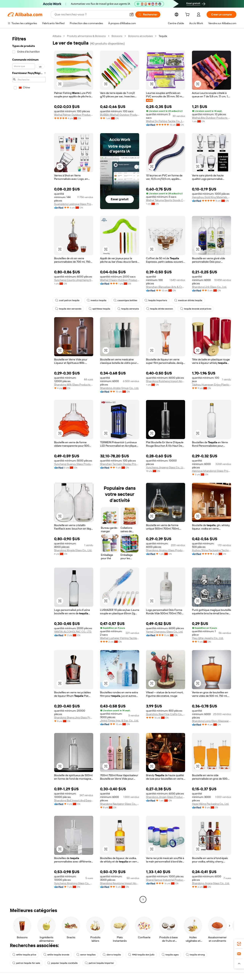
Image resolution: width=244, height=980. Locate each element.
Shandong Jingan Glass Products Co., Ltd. (166, 797)
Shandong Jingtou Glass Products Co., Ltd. (166, 550)
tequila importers (156, 300)
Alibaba (57, 36)
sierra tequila (112, 955)
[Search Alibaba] (90, 14)
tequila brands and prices (196, 309)
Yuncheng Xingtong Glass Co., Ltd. (74, 883)
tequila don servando (68, 309)
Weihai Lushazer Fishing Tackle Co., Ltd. (120, 638)
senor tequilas (86, 955)
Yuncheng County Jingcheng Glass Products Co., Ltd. (74, 280)
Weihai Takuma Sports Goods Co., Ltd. (166, 200)
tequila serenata (128, 309)
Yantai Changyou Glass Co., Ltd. (165, 632)
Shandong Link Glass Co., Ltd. (209, 287)
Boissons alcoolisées (140, 36)
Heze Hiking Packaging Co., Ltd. (210, 804)
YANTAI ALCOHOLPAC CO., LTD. (73, 632)
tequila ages (170, 955)
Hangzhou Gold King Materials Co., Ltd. (211, 197)
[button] (132, 14)
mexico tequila (97, 300)
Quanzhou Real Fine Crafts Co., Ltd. (166, 714)
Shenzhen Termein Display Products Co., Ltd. (120, 464)
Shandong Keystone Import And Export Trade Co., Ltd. (120, 883)
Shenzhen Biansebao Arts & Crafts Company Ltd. (166, 287)
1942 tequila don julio (141, 955)
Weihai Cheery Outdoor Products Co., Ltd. (120, 280)
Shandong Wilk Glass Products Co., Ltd (74, 385)
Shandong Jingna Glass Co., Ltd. (211, 883)
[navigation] (29, 468)
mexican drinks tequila (188, 300)
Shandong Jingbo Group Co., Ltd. (119, 388)
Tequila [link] (163, 36)
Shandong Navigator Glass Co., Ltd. (120, 804)
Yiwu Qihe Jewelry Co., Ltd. (208, 638)
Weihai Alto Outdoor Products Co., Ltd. (211, 118)
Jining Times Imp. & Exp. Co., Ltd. (119, 721)
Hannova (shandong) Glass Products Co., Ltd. (211, 471)
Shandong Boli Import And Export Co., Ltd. (74, 800)
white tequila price (24, 955)
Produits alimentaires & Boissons (86, 36)
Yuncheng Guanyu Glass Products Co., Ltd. (74, 464)
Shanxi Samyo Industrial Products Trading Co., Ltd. (166, 880)
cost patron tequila (67, 300)
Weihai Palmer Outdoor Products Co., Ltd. (74, 115)
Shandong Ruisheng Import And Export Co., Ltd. (166, 381)
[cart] (188, 15)
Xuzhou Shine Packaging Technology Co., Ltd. (211, 550)
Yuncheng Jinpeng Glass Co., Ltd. (166, 467)
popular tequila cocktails (62, 963)
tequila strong (195, 955)
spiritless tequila (99, 309)
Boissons (117, 36)
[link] (239, 944)
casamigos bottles (125, 300)
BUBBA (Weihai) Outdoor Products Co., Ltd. (120, 115)
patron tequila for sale (26, 963)
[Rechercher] (148, 14)
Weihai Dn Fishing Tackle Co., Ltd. (166, 121)
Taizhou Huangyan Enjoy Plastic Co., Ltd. (211, 385)
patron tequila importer (99, 963)
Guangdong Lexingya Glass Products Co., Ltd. (74, 204)
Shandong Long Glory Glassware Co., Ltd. (211, 721)
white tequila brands (56, 955)
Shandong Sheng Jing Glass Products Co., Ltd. (74, 718)
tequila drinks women (160, 309)
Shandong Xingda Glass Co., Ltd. (73, 550)
